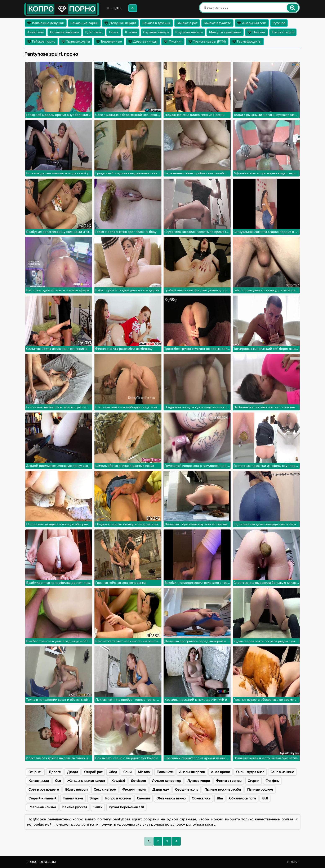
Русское (279, 23)
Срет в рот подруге (44, 790)
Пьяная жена (73, 798)
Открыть (35, 772)
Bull (265, 798)
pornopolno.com (41, 862)
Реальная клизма (42, 807)
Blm (220, 798)
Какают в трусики (156, 23)
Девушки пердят (120, 23)
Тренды (114, 8)
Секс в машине (282, 772)
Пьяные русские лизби (223, 790)
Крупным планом (189, 32)
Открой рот (93, 772)
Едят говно (94, 32)
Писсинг (257, 32)
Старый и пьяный (42, 798)
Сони (127, 772)
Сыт (58, 781)
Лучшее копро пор (167, 781)
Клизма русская (75, 807)
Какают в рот (187, 23)
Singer (94, 798)
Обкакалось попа (242, 798)
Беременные (109, 42)
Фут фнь (272, 781)
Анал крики (220, 772)
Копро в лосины (118, 798)
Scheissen (138, 781)
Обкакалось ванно (171, 798)
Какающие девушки (46, 23)
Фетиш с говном (229, 781)
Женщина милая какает (86, 781)
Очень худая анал (250, 772)
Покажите (165, 772)
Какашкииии (39, 781)
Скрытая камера (156, 32)
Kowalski (118, 781)
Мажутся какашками (225, 32)
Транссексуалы (76, 42)
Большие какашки (64, 32)
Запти (98, 807)
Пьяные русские (260, 790)
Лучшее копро (199, 781)
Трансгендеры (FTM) (207, 42)
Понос (114, 32)
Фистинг (173, 42)
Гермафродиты (247, 42)
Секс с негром (105, 790)
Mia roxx (144, 772)
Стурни (253, 781)
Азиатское (35, 32)
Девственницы (143, 42)
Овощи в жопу (187, 790)
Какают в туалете (217, 23)
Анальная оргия (192, 772)
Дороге (55, 772)
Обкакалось (201, 798)
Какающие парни (84, 23)
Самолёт (144, 798)
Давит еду (161, 790)
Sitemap (293, 862)
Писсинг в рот (283, 32)
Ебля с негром (76, 790)
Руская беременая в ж (126, 807)
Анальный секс (252, 23)
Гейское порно (41, 42)
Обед (113, 772)
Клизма (131, 32)
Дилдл (72, 772)
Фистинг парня (134, 790)
